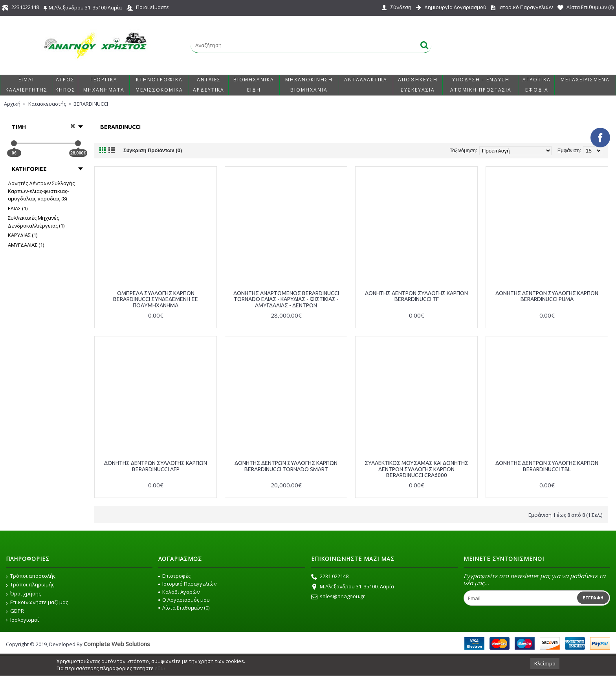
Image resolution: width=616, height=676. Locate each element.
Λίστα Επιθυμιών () (184, 608)
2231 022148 (330, 577)
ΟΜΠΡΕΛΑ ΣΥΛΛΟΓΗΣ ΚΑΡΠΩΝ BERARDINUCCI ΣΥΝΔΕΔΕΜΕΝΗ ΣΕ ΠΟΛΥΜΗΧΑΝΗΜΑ (156, 299)
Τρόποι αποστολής (31, 576)
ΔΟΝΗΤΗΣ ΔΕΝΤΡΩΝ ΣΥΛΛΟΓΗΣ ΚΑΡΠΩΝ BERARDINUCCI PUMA (547, 296)
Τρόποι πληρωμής (30, 585)
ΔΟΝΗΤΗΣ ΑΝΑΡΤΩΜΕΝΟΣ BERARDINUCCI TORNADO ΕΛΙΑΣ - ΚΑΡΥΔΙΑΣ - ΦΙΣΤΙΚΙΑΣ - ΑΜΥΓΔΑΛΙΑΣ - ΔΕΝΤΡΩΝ (286, 299)
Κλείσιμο (545, 663)
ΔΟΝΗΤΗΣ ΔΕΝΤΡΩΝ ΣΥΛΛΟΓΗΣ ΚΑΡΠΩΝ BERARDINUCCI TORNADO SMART (286, 466)
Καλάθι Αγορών (179, 592)
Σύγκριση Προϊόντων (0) (153, 150)
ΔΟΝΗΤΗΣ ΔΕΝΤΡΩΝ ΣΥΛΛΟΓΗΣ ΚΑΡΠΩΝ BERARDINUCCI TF (416, 296)
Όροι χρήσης (23, 594)
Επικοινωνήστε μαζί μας (37, 603)
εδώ (160, 668)
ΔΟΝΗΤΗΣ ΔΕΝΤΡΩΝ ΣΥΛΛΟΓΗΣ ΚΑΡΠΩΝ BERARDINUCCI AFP (156, 466)
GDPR (15, 611)
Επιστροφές (174, 576)
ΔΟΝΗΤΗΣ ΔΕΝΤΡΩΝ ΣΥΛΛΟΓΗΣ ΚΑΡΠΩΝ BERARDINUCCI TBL (547, 466)
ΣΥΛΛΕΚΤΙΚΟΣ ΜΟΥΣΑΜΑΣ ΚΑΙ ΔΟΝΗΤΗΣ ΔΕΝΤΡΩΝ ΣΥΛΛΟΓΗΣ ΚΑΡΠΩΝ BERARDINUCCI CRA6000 (416, 469)
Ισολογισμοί (22, 620)
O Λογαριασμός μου (184, 600)
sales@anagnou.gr (338, 597)
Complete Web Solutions (117, 644)
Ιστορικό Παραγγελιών (187, 584)
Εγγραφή (593, 598)
